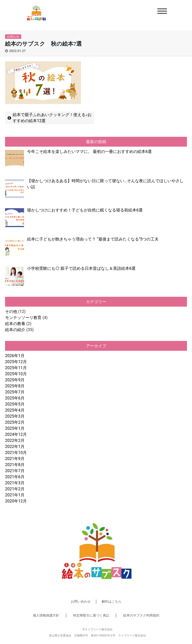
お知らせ (13, 37)
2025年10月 (16, 374)
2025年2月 (15, 422)
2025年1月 (15, 428)
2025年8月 (15, 386)
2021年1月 (15, 495)
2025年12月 (16, 362)
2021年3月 (15, 483)
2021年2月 (15, 489)
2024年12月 (16, 434)
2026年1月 (15, 356)
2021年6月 (15, 477)
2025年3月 (15, 416)
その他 (11, 312)
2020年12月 (16, 501)
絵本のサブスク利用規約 (141, 615)
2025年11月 (16, 368)
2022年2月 (15, 440)
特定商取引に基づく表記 (91, 615)
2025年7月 (15, 392)
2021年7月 (15, 471)
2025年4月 (15, 410)
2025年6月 (15, 398)
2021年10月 (16, 453)
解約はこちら (112, 601)
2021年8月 (15, 465)
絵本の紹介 (15, 330)
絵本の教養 (15, 324)
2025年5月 (15, 404)
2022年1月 (15, 447)
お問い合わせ (81, 601)
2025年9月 (15, 380)
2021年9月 (15, 459)
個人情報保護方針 (46, 615)
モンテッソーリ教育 (23, 318)
